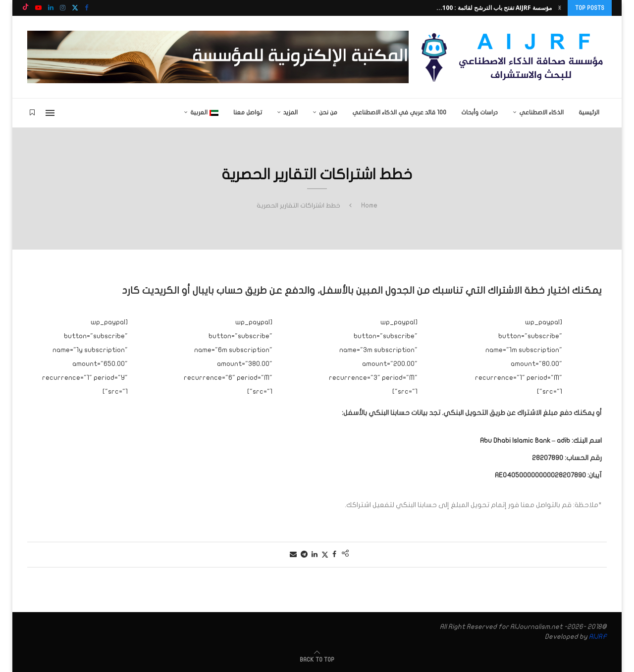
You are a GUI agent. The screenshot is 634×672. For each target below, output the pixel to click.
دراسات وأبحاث (479, 112)
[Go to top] (317, 659)
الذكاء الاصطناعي (541, 112)
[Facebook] (86, 8)
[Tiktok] (26, 8)
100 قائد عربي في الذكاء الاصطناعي (399, 112)
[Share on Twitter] (325, 555)
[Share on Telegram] (304, 554)
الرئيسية (589, 112)
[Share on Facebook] (334, 554)
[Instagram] (63, 8)
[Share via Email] (293, 554)
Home (369, 206)
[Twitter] (75, 8)
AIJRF (598, 637)
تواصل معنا (248, 112)
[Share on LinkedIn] (315, 554)
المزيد (291, 112)
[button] (560, 8)
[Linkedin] (51, 8)
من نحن (328, 112)
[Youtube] (38, 8)
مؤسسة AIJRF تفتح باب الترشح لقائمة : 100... (494, 8)
